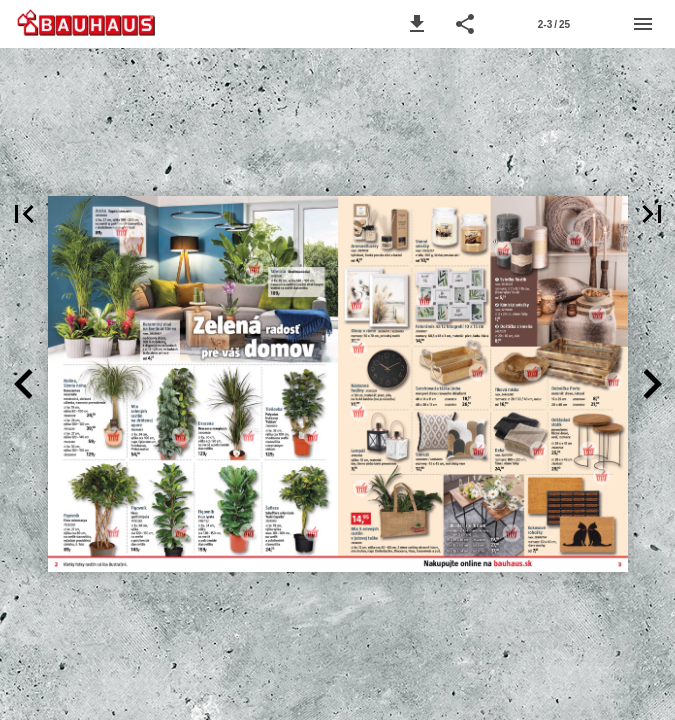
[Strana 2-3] (554, 24)
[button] (417, 24)
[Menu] (643, 24)
